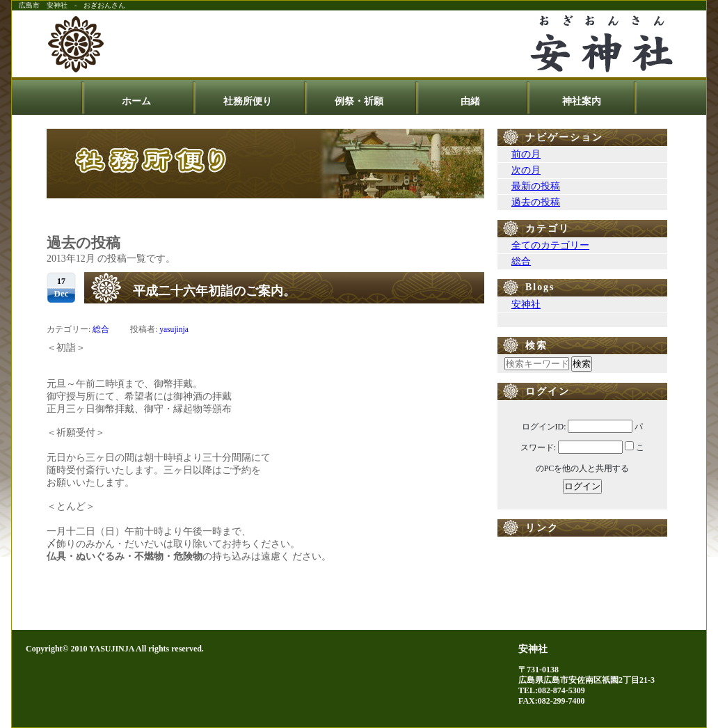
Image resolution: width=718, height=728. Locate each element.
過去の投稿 (536, 202)
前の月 (526, 154)
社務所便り (248, 101)
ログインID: (544, 427)
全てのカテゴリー (550, 245)
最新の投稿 (536, 186)
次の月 (526, 170)
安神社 (526, 304)
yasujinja (174, 330)
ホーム (136, 101)
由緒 (470, 101)
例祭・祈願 (359, 101)
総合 (101, 330)
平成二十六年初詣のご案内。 (214, 291)
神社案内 (582, 101)
